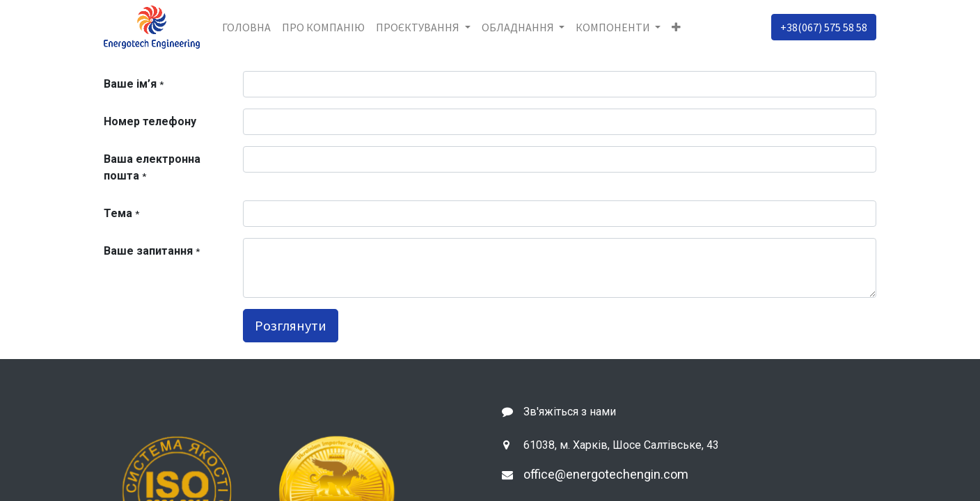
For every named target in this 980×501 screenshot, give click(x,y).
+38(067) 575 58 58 (824, 27)
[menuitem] (246, 27)
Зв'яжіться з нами (570, 412)
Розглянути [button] (291, 325)
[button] (676, 27)
